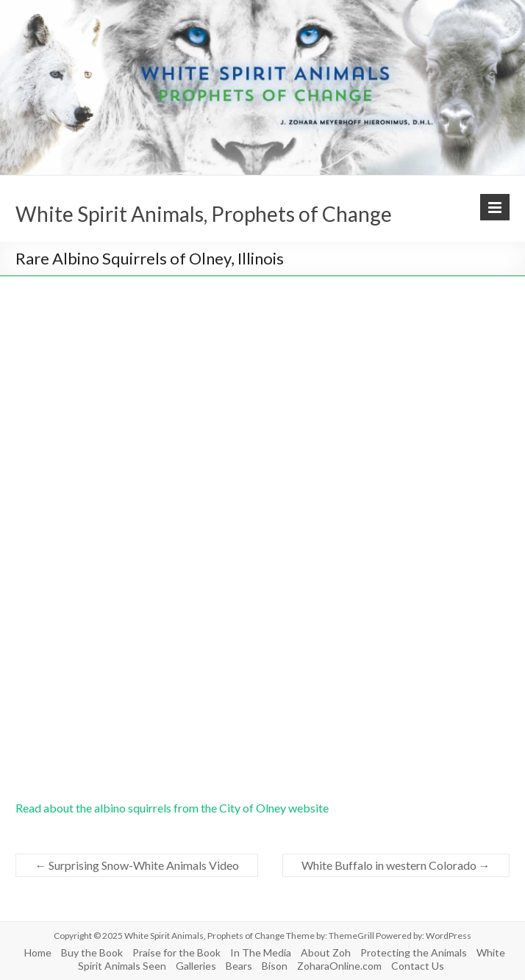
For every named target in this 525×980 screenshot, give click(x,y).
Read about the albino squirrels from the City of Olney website (172, 808)
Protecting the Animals (414, 952)
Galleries (196, 966)
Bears (239, 966)
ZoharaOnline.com (339, 966)
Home (38, 952)
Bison (275, 966)
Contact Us (418, 966)
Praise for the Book (176, 952)
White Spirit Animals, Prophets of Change (204, 214)
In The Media (261, 952)
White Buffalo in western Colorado (396, 865)
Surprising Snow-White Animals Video (137, 865)
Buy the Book (92, 952)
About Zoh (326, 952)
